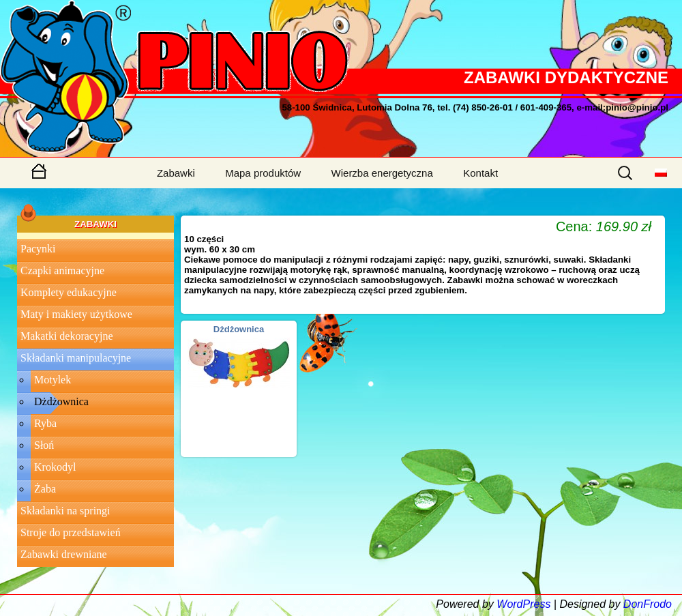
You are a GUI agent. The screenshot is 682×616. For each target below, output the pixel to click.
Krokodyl (55, 467)
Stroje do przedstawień (71, 532)
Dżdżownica (61, 401)
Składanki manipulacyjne (76, 358)
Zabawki (176, 173)
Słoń (44, 445)
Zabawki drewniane (64, 554)
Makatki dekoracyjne (67, 336)
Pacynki (38, 249)
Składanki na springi (65, 511)
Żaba (45, 489)
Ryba (45, 423)
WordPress (523, 604)
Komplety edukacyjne (69, 292)
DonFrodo (648, 604)
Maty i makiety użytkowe (76, 314)
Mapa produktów (263, 173)
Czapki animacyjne (62, 270)
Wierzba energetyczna (382, 173)
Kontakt (480, 173)
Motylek (53, 380)
